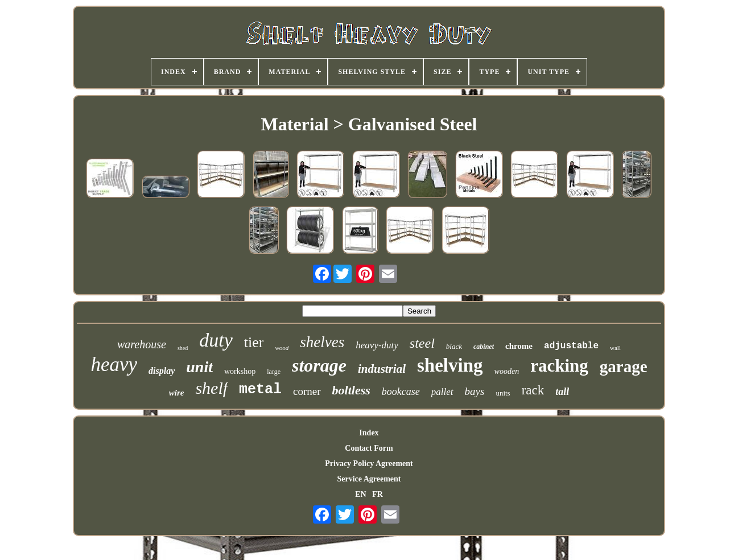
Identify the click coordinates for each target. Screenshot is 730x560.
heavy (114, 365)
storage (319, 365)
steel (422, 343)
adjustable (571, 346)
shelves (322, 342)
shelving (450, 365)
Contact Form (369, 448)
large (274, 372)
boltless (351, 390)
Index (369, 433)
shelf (211, 388)
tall (562, 392)
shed (183, 348)
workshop (240, 371)
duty (216, 340)
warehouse (142, 344)
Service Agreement (369, 479)
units (503, 393)
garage (624, 367)
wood (282, 348)
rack (533, 390)
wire (177, 393)
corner (307, 391)
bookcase (401, 392)
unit (199, 367)
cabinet (484, 347)
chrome (519, 346)
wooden (507, 371)
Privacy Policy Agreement (369, 464)
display (162, 371)
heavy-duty (377, 345)
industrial (382, 369)
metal (260, 390)
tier (254, 342)
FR (378, 494)
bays (475, 391)
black (454, 346)
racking (559, 366)
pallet (442, 392)
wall (615, 348)
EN (360, 494)
